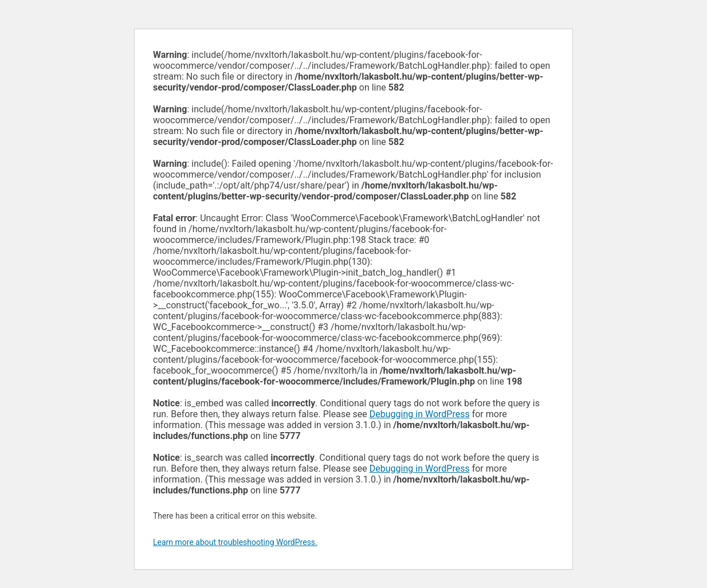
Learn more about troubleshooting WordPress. (235, 542)
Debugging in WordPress (420, 414)
